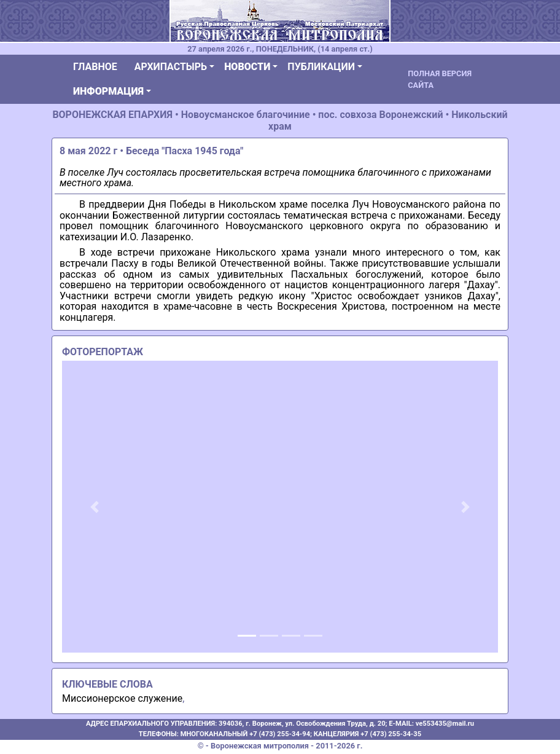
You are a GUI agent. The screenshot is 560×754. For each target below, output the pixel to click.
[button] (95, 507)
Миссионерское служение (122, 698)
